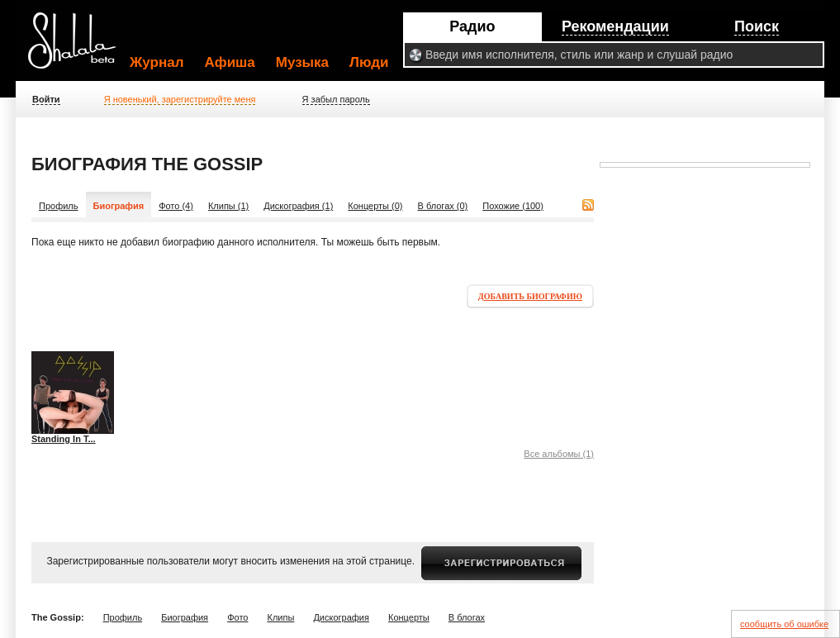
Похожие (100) (513, 206)
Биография (185, 617)
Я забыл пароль (336, 99)
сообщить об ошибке (784, 624)
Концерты (409, 617)
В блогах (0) (443, 206)
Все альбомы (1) (559, 454)
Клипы (280, 617)
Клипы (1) (228, 206)
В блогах (467, 617)
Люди (369, 62)
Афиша (230, 62)
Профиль (59, 206)
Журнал (157, 62)
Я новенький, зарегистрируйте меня (180, 99)
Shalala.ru (79, 47)
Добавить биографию (530, 296)
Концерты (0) (375, 206)
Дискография (341, 617)
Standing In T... (64, 439)
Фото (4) (176, 206)
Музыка (302, 62)
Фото (237, 617)
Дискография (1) (298, 206)
